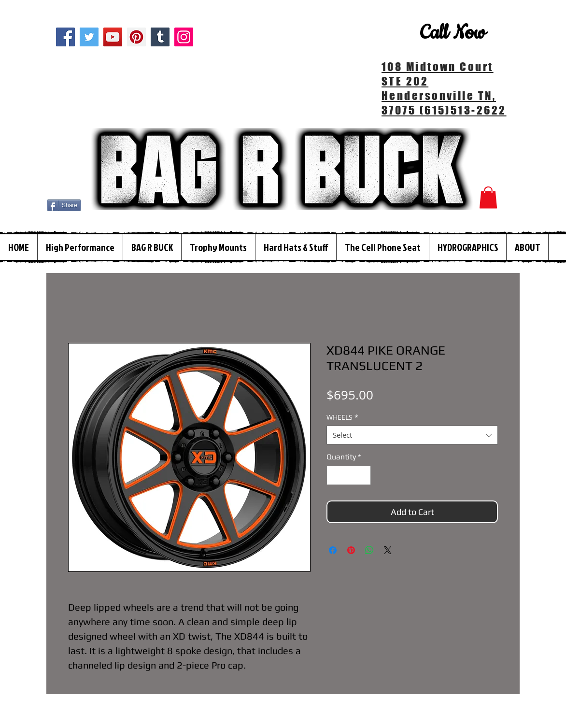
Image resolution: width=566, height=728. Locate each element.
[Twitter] (89, 37)
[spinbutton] (349, 475)
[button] (488, 197)
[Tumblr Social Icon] (160, 37)
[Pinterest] (136, 37)
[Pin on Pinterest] (351, 550)
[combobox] (412, 435)
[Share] (64, 205)
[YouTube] (113, 37)
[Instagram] (184, 37)
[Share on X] (388, 550)
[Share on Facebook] (333, 550)
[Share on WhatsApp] (369, 550)
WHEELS (342, 417)
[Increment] (363, 475)
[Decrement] (335, 475)
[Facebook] (65, 37)
